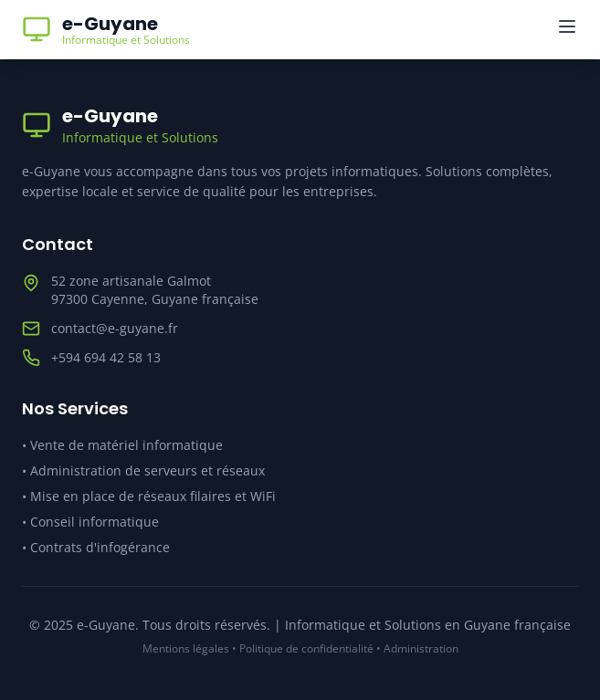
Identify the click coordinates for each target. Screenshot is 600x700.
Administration (421, 648)
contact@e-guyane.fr (115, 328)
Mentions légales (186, 648)
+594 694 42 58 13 (106, 357)
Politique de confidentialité (306, 648)
